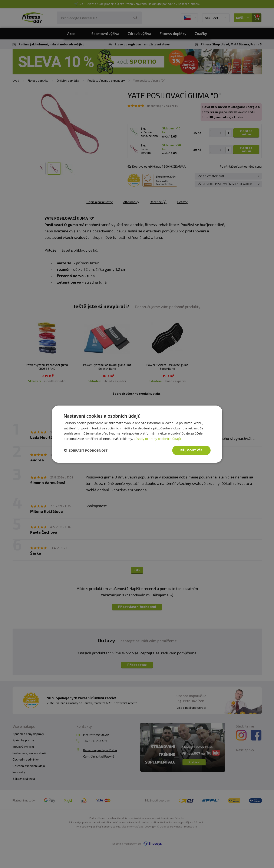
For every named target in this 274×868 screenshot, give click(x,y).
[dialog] (137, 434)
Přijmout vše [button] (191, 450)
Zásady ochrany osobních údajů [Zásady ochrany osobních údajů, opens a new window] (157, 439)
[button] (86, 450)
